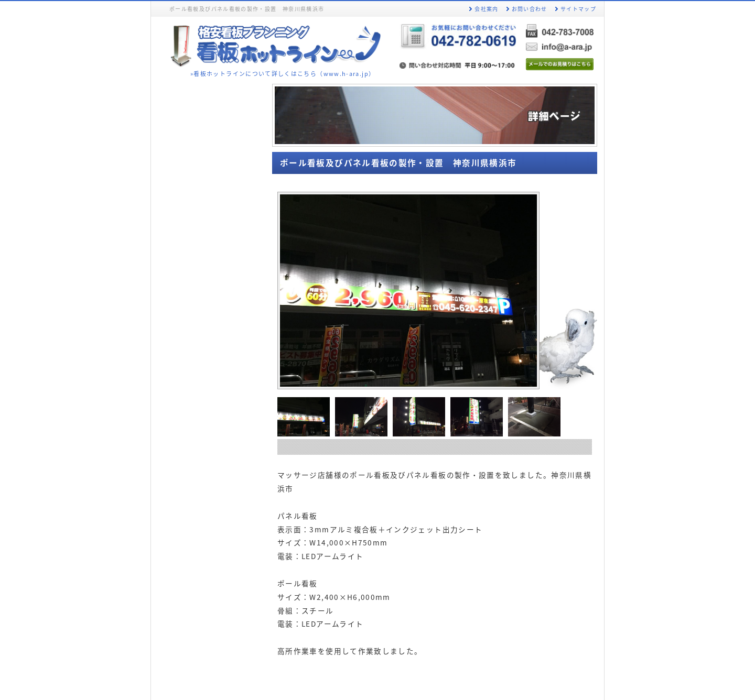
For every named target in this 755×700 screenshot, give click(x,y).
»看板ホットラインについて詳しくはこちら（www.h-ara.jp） (283, 73)
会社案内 (486, 9)
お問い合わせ (530, 9)
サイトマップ (578, 9)
